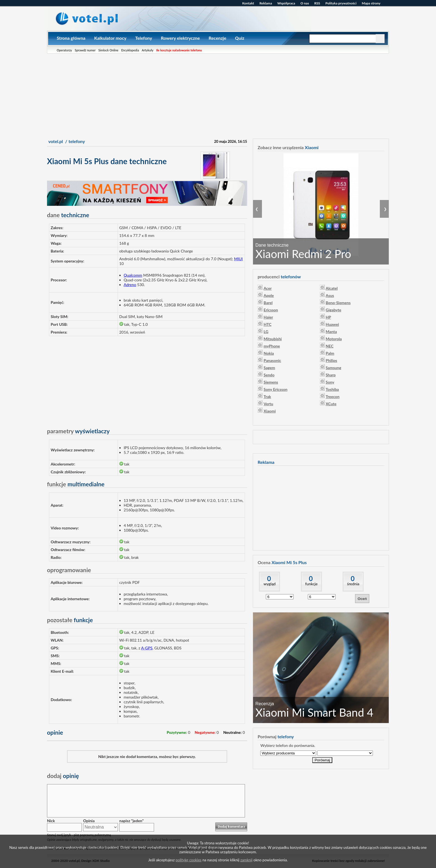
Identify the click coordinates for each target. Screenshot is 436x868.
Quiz (240, 38)
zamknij (246, 860)
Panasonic (272, 360)
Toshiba (332, 389)
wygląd (270, 584)
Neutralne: (232, 732)
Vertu (268, 404)
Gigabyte (333, 310)
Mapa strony (371, 3)
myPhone (272, 346)
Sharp (331, 375)
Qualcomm (133, 275)
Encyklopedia (130, 50)
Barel (268, 303)
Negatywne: (205, 732)
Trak (267, 397)
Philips (331, 360)
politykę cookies (189, 860)
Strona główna (71, 38)
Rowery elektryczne (180, 38)
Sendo (269, 375)
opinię (63, 776)
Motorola (334, 339)
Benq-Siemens (338, 303)
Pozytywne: (177, 732)
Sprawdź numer (85, 50)
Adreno (130, 285)
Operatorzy (64, 50)
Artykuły (148, 50)
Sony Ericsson (276, 389)
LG (266, 332)
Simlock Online (108, 50)
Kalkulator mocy (110, 38)
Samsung (333, 368)
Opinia (89, 821)
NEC (330, 346)
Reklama (266, 3)
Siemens (271, 382)
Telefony (144, 38)
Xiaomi (270, 411)
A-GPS (147, 648)
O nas (305, 3)
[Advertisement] (218, 95)
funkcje (311, 584)
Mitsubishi (273, 339)
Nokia (269, 353)
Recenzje (217, 38)
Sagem (269, 368)
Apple (269, 295)
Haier (268, 317)
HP (328, 317)
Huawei (332, 324)
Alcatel (332, 288)
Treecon (333, 397)
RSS (317, 3)
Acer (268, 288)
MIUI (238, 259)
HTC (267, 324)
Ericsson (271, 310)
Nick (51, 821)
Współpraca (286, 3)
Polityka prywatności (341, 3)
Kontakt (248, 3)
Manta (331, 332)
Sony (330, 382)
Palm (330, 353)
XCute (331, 404)
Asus (330, 295)
